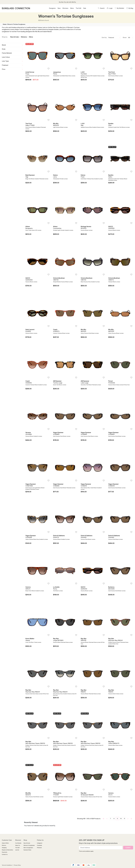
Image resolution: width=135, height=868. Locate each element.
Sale (85, 8)
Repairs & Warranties (7, 850)
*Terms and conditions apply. (86, 851)
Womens (65, 8)
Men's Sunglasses (28, 848)
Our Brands (18, 843)
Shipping (4, 848)
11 (124, 819)
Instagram (40, 843)
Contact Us (5, 854)
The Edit (78, 8)
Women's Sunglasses (29, 845)
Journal (17, 850)
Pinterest (39, 848)
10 (121, 819)
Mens (72, 8)
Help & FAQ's (5, 843)
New (59, 8)
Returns (4, 845)
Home (5, 24)
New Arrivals (15, 37)
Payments (4, 852)
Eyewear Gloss (27, 850)
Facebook (39, 845)
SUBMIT (128, 848)
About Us (18, 845)
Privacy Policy (17, 865)
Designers (52, 8)
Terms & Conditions (7, 865)
